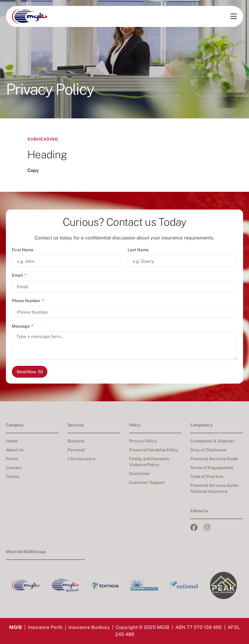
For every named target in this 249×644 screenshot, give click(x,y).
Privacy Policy (143, 441)
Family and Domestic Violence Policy (149, 462)
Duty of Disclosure (208, 450)
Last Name (138, 250)
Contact (14, 468)
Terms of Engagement (212, 468)
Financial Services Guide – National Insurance (215, 488)
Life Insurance (81, 459)
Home (12, 441)
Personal (76, 450)
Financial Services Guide (214, 459)
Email (18, 275)
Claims (13, 476)
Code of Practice (207, 476)
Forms (12, 459)
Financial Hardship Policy (154, 450)
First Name (23, 250)
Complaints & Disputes (212, 441)
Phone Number (27, 301)
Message (21, 326)
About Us (15, 450)
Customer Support (147, 482)
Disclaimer (140, 474)
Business (76, 441)
